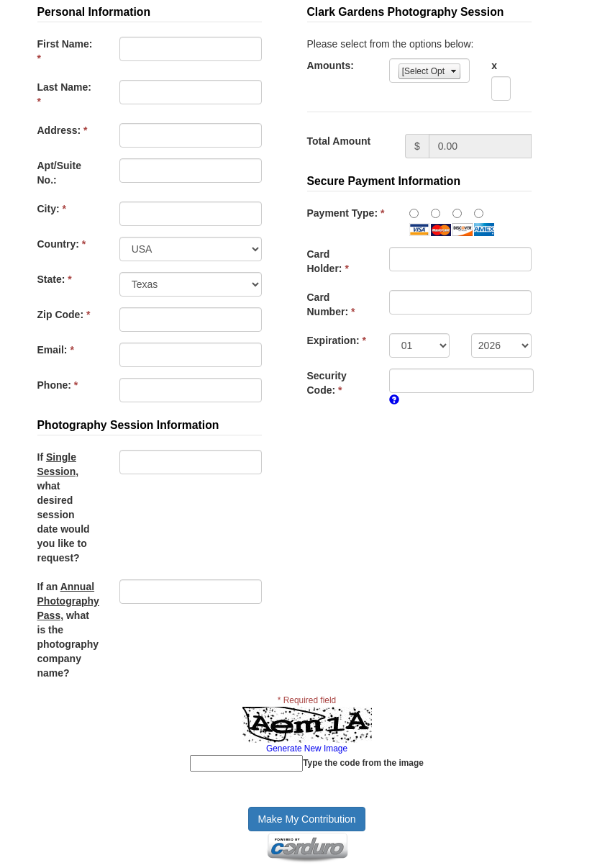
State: (55, 279)
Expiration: (337, 340)
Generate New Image (307, 749)
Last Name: (64, 94)
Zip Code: (64, 315)
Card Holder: (328, 261)
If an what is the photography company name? (68, 630)
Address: (63, 130)
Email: (56, 350)
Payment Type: (346, 213)
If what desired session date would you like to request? (64, 507)
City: (52, 209)
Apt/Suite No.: (59, 173)
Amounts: (331, 65)
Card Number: (331, 304)
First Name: (65, 51)
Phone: (58, 385)
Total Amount (339, 141)
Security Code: (327, 383)
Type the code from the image (363, 763)
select (454, 71)
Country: (62, 244)
